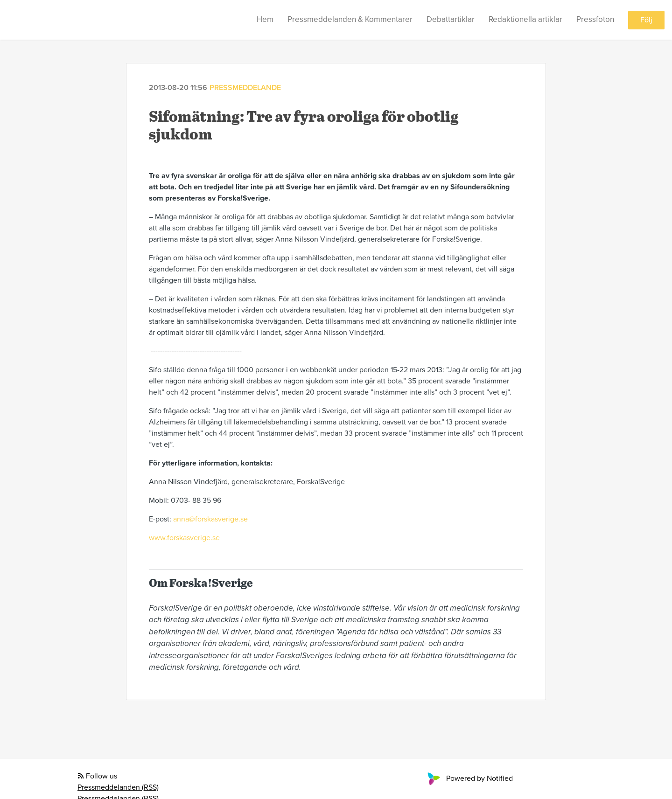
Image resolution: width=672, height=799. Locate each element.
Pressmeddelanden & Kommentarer (350, 19)
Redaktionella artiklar (525, 19)
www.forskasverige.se (184, 538)
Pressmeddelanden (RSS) (118, 787)
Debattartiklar (451, 19)
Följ (646, 20)
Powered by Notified (469, 778)
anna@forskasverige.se (210, 519)
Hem (265, 19)
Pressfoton (595, 19)
